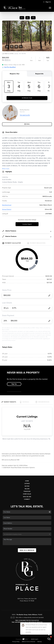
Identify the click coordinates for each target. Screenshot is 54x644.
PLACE (40, 615)
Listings (27, 484)
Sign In (47, 2)
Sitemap (40, 642)
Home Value (27, 494)
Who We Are (27, 497)
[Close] (50, 624)
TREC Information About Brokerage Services (27, 622)
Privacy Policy (16, 642)
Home (27, 481)
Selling (27, 489)
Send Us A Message (27, 550)
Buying (27, 486)
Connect (27, 499)
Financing (27, 491)
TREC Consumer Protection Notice (27, 620)
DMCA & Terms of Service (28, 642)
